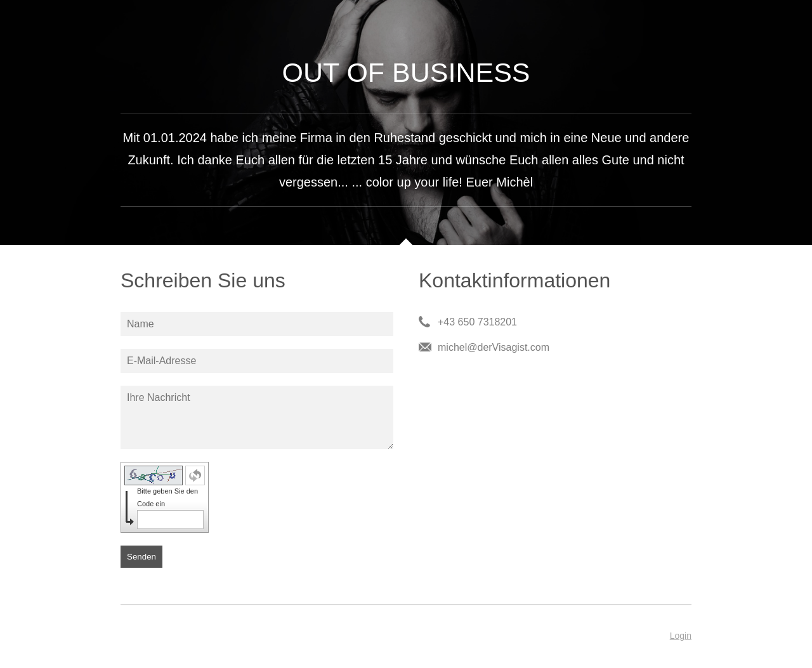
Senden (141, 557)
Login (681, 636)
